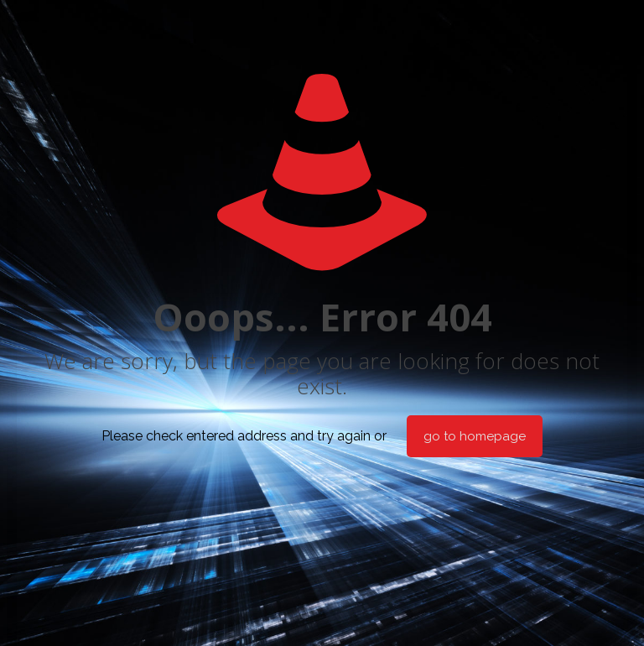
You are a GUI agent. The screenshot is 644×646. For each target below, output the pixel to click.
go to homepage (475, 436)
